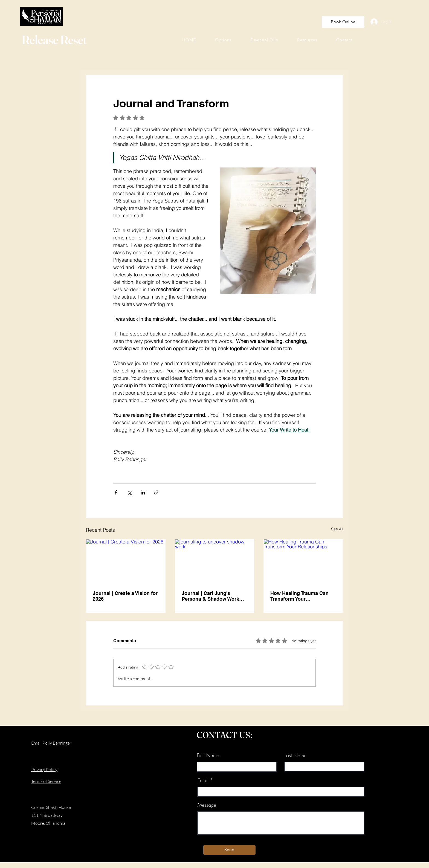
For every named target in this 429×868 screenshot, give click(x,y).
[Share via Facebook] (116, 492)
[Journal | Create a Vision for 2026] (126, 562)
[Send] (229, 850)
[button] (223, 40)
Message (207, 805)
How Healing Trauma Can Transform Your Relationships (299, 596)
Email (203, 780)
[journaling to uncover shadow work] (215, 562)
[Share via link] (156, 492)
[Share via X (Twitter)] (129, 492)
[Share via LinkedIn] (143, 492)
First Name (208, 755)
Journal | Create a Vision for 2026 (125, 596)
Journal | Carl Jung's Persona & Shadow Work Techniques (210, 596)
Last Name (295, 755)
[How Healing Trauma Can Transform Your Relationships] (303, 562)
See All (337, 529)
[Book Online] (343, 22)
